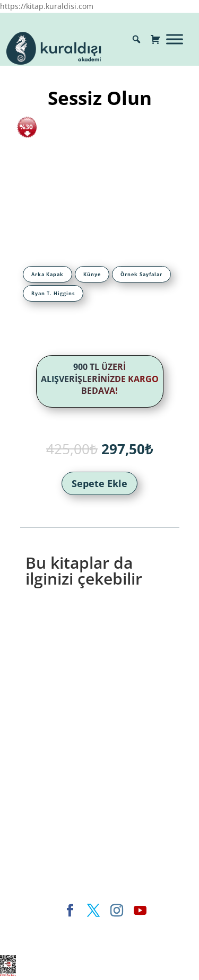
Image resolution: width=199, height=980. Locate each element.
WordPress (73, 941)
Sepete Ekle (99, 483)
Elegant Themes (57, 928)
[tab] (47, 274)
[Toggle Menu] (175, 39)
